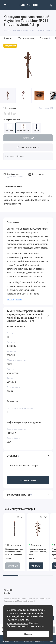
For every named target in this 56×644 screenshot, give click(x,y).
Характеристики (26, 38)
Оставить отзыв (28, 480)
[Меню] (5, 5)
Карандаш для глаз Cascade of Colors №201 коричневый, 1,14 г (14, 552)
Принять (28, 634)
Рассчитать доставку (28, 147)
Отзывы (45, 38)
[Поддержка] (51, 5)
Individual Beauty (8, 592)
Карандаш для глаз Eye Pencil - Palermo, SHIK (38, 552)
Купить (36, 566)
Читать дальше (14, 299)
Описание (8, 38)
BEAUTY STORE (28, 5)
